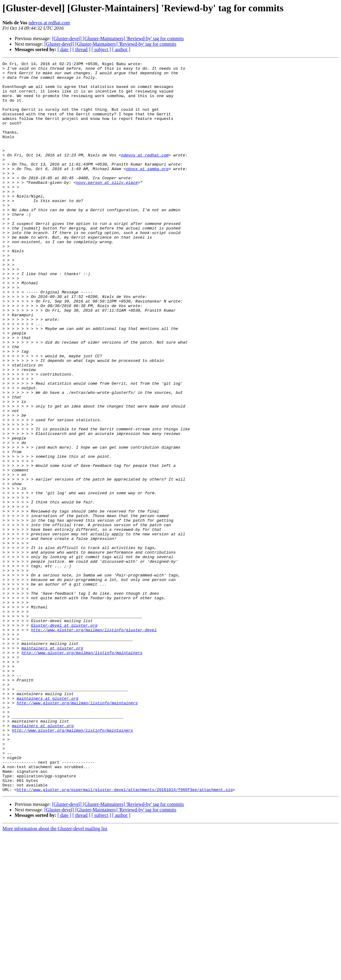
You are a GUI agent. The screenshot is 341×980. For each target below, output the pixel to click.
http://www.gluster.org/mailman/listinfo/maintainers (82, 771)
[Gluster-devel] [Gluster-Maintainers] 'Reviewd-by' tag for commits (118, 38)
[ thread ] (81, 49)
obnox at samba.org (147, 191)
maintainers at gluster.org (52, 766)
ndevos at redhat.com (49, 23)
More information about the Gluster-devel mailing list (55, 975)
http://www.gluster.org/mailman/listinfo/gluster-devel (94, 744)
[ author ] (121, 49)
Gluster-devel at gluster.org (64, 738)
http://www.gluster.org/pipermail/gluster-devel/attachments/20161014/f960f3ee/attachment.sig (125, 936)
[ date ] (64, 49)
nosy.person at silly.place (107, 207)
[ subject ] (101, 49)
